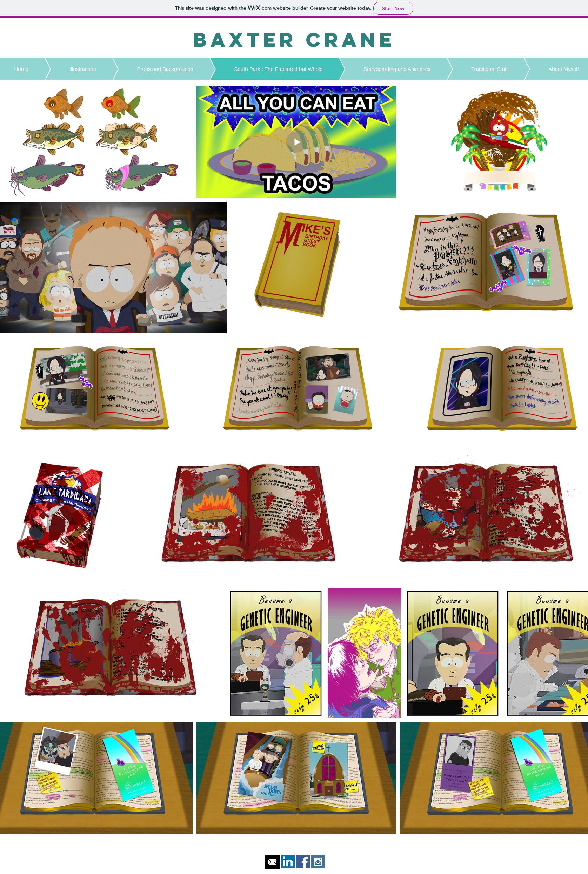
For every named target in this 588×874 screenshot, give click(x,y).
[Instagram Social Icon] (318, 862)
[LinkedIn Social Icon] (288, 862)
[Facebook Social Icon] (303, 862)
